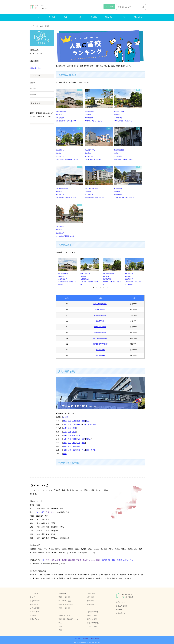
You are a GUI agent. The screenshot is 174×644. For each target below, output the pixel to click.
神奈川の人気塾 (93, 623)
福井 (69, 432)
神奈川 (79, 424)
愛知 (65, 435)
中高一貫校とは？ (35, 94)
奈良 (83, 439)
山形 (74, 421)
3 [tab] (100, 288)
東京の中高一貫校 (65, 597)
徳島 (65, 446)
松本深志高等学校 (100, 315)
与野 (109, 560)
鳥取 (74, 443)
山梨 (65, 428)
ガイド (123, 17)
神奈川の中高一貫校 (66, 604)
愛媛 (74, 446)
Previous (54, 272)
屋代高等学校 (100, 321)
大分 (83, 450)
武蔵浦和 (71, 560)
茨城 (85, 424)
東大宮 (85, 560)
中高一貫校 (51, 17)
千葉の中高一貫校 (65, 608)
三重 (79, 435)
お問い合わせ (137, 17)
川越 (114, 560)
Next (146, 272)
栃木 (89, 424)
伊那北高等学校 (100, 310)
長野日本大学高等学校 (100, 338)
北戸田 (126, 560)
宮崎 (88, 450)
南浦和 (64, 560)
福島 (79, 421)
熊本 (79, 450)
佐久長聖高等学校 (100, 327)
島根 (65, 443)
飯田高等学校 (100, 350)
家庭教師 (91, 604)
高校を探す (33, 89)
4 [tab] (104, 288)
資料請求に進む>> (36, 68)
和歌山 (89, 439)
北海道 (66, 417)
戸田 (131, 560)
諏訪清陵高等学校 (100, 333)
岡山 (83, 443)
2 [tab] (97, 288)
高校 (65, 17)
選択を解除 (34, 61)
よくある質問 (35, 608)
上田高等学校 (100, 356)
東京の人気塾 (92, 615)
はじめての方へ (36, 601)
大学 (80, 17)
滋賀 (79, 439)
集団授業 (91, 601)
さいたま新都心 (95, 560)
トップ (37, 17)
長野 (69, 428)
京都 (74, 439)
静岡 (69, 435)
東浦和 (119, 560)
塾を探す (94, 17)
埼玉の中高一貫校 (65, 601)
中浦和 (79, 560)
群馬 (94, 424)
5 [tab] (107, 288)
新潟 (74, 428)
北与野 (104, 560)
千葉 (74, 424)
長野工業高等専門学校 (100, 344)
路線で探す (109, 17)
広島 (79, 443)
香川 (69, 446)
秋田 (83, 421)
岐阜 (74, 435)
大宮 (52, 560)
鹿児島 (93, 450)
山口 (69, 443)
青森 (65, 421)
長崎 (74, 450)
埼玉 (69, 424)
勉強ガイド (34, 604)
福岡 (65, 450)
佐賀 (69, 450)
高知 (79, 446)
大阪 (65, 439)
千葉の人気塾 (92, 626)
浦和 (47, 560)
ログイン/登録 (109, 6)
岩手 (69, 421)
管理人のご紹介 (122, 606)
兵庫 (69, 439)
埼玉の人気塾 (92, 619)
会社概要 (119, 610)
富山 (74, 432)
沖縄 (65, 454)
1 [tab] (93, 288)
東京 (65, 424)
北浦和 (58, 560)
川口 (42, 560)
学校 (37, 26)
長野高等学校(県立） (100, 304)
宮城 (88, 421)
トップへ (33, 597)
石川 (65, 432)
